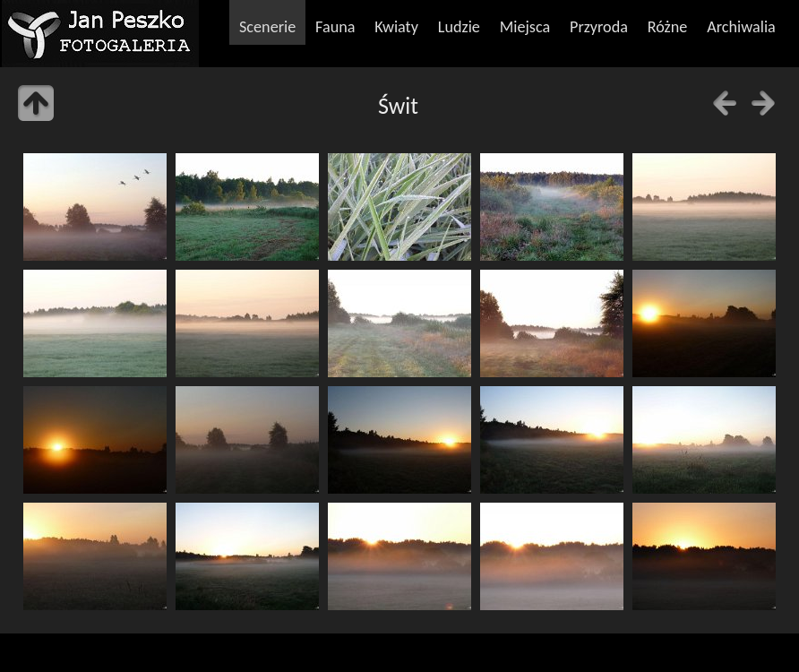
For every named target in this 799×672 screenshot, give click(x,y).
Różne (668, 27)
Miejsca (525, 27)
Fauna (335, 27)
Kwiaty (396, 27)
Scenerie (267, 27)
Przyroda (599, 27)
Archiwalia (741, 27)
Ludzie (459, 27)
